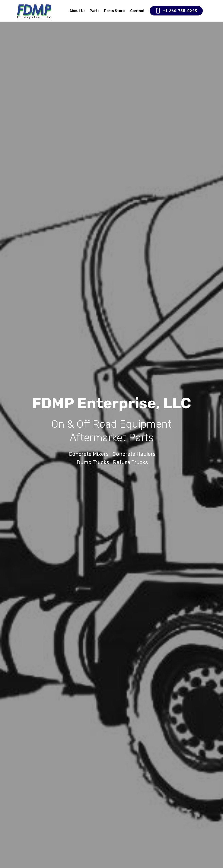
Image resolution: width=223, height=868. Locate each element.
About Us (77, 11)
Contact (137, 11)
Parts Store (115, 11)
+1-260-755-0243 (176, 11)
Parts (95, 11)
